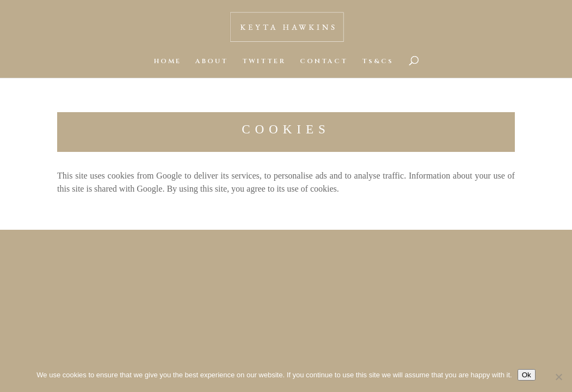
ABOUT (212, 61)
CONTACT (324, 61)
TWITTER (264, 61)
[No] (558, 377)
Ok (527, 375)
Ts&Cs (378, 61)
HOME (168, 61)
